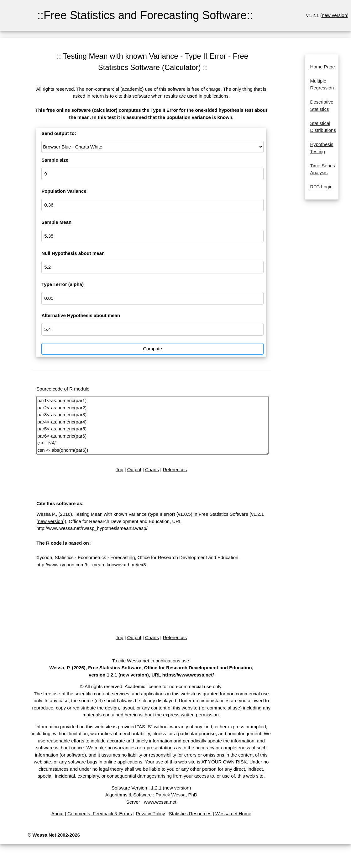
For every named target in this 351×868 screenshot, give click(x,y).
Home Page (322, 67)
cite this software (133, 96)
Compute (152, 349)
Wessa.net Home (233, 814)
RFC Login (321, 187)
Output (134, 469)
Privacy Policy (150, 814)
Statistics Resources (190, 814)
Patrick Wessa (171, 795)
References (175, 469)
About (58, 814)
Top (119, 469)
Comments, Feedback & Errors (100, 814)
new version (334, 15)
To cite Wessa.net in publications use (151, 661)
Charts (152, 469)
